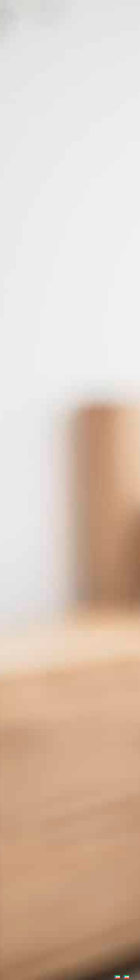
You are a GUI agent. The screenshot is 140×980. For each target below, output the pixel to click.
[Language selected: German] (124, 977)
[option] (127, 977)
